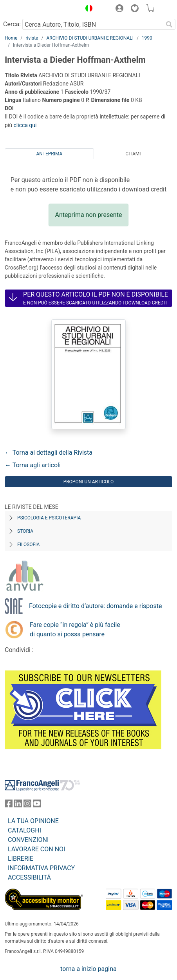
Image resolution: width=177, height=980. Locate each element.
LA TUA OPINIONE (33, 821)
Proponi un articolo (89, 482)
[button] (87, 9)
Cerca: (12, 24)
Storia (25, 531)
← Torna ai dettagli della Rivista (49, 453)
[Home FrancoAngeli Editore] (31, 9)
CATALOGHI (24, 830)
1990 (147, 38)
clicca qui (25, 125)
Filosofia (28, 545)
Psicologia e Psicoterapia (49, 518)
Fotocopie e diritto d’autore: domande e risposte (95, 606)
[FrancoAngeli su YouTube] (37, 805)
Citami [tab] (133, 154)
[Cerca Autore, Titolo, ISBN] (93, 24)
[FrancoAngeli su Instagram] (27, 805)
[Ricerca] (169, 24)
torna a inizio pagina (88, 969)
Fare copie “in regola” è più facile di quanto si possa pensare (75, 629)
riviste (32, 38)
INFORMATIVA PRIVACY (41, 868)
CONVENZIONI (28, 840)
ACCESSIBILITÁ (29, 877)
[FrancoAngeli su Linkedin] (18, 805)
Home (11, 38)
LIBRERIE (21, 859)
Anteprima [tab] (50, 154)
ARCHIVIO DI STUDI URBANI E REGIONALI (90, 38)
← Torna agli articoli (33, 465)
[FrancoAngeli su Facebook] (9, 805)
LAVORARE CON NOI (36, 849)
